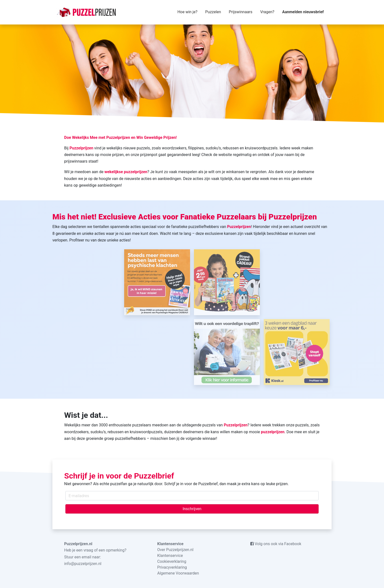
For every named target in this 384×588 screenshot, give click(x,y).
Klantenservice (170, 556)
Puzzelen (213, 12)
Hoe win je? (187, 12)
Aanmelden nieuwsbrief (303, 12)
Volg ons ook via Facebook (276, 544)
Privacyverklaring (172, 567)
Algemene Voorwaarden (178, 573)
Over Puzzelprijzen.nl (175, 550)
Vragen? (267, 12)
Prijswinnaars (240, 12)
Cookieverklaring (172, 561)
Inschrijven (192, 509)
